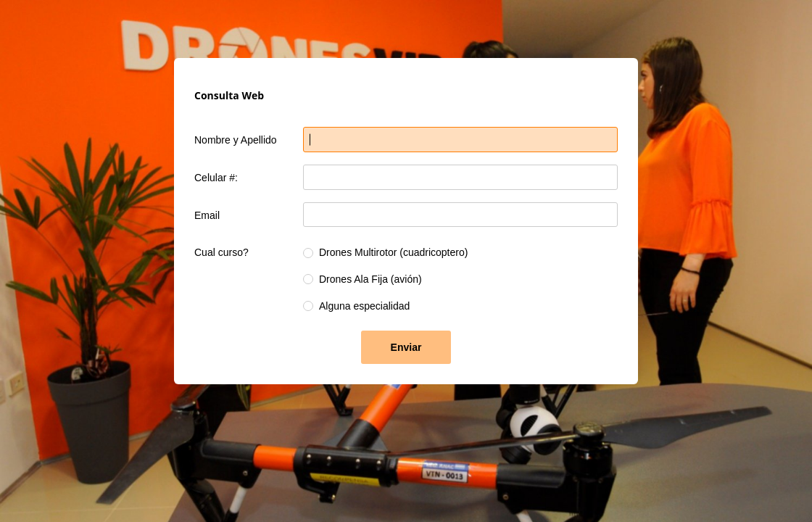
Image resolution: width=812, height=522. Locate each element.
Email (207, 215)
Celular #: (216, 178)
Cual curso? (221, 252)
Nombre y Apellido (236, 140)
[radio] (308, 253)
